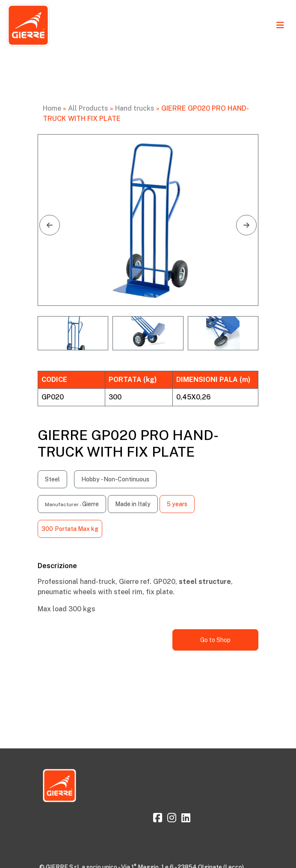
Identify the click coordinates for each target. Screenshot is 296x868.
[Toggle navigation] (280, 25)
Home (52, 108)
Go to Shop (215, 640)
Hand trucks (135, 108)
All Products (88, 108)
